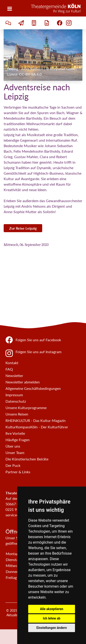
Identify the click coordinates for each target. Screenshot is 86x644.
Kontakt (12, 363)
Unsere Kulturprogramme (26, 408)
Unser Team (15, 453)
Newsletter (14, 376)
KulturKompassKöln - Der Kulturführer (37, 427)
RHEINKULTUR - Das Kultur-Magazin (36, 420)
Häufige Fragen (18, 440)
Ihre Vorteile (15, 433)
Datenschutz (16, 401)
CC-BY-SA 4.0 (30, 74)
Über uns (13, 446)
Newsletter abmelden (23, 382)
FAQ (9, 369)
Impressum (14, 395)
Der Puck (13, 465)
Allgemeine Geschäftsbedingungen (33, 388)
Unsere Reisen (17, 414)
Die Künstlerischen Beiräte (27, 459)
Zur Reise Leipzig (23, 228)
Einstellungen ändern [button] (52, 628)
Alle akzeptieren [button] (52, 609)
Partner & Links (18, 472)
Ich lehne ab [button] (52, 618)
